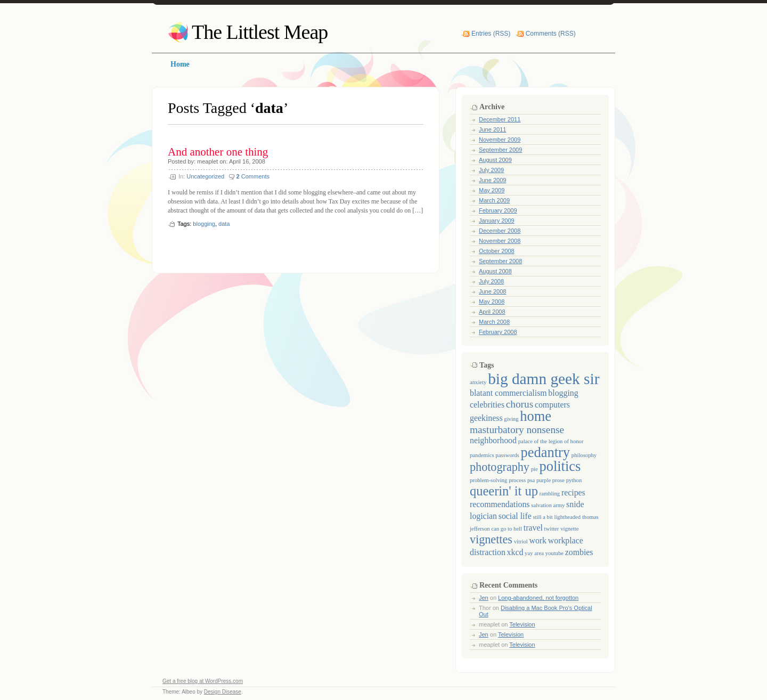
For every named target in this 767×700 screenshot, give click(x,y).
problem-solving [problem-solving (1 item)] (488, 480)
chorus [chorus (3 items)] (520, 404)
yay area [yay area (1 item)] (534, 553)
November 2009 (500, 140)
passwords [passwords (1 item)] (507, 455)
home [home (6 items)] (536, 416)
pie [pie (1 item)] (535, 469)
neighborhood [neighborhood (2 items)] (493, 440)
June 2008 (492, 291)
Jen (484, 598)
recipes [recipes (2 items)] (573, 493)
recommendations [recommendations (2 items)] (500, 504)
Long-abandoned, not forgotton (538, 598)
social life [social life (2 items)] (515, 516)
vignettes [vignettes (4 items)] (491, 539)
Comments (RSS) (551, 34)
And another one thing (218, 152)
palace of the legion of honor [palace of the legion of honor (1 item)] (551, 441)
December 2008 (500, 231)
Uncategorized (205, 176)
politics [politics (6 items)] (560, 466)
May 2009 (492, 190)
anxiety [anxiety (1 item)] (478, 382)
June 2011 (492, 129)
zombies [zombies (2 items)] (579, 552)
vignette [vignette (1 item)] (569, 529)
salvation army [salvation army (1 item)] (548, 505)
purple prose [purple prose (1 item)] (550, 480)
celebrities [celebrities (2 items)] (487, 405)
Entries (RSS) (491, 34)
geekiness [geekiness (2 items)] (486, 418)
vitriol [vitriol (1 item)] (521, 542)
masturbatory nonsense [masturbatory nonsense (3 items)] (517, 430)
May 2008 (492, 302)
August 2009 (495, 160)
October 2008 (497, 251)
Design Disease (223, 692)
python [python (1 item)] (574, 480)
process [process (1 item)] (517, 480)
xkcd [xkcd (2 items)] (515, 552)
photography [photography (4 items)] (500, 467)
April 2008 (492, 312)
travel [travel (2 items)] (533, 528)
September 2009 (500, 150)
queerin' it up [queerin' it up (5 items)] (504, 491)
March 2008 (494, 322)
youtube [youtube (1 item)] (554, 553)
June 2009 (492, 180)
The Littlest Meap (260, 32)
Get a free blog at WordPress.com (203, 681)
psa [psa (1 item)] (531, 480)
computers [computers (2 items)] (552, 405)
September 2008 (500, 261)
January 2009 (497, 221)
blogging (204, 224)
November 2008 (500, 241)
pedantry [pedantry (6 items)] (545, 452)
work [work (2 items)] (538, 540)
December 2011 (500, 119)
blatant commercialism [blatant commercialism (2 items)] (508, 393)
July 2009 (491, 170)
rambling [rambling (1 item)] (550, 494)
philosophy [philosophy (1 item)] (584, 455)
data (224, 224)
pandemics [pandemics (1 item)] (482, 455)
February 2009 (498, 210)
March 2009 (494, 200)
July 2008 (491, 281)
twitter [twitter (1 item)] (552, 529)
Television (522, 624)
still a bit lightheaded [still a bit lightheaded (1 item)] (557, 517)
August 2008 (495, 271)
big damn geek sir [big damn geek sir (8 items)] (544, 379)
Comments (253, 176)
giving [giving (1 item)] (511, 419)
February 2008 (498, 332)
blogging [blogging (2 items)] (563, 393)
